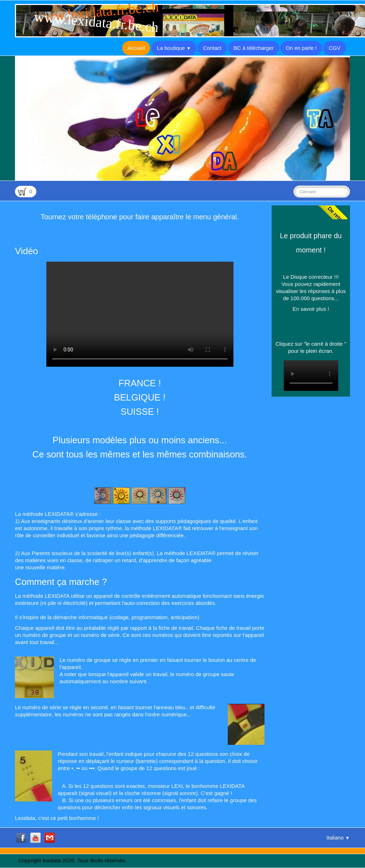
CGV (335, 48)
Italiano (338, 838)
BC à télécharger (254, 48)
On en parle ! (301, 48)
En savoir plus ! (311, 309)
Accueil (136, 48)
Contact (212, 48)
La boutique (174, 48)
